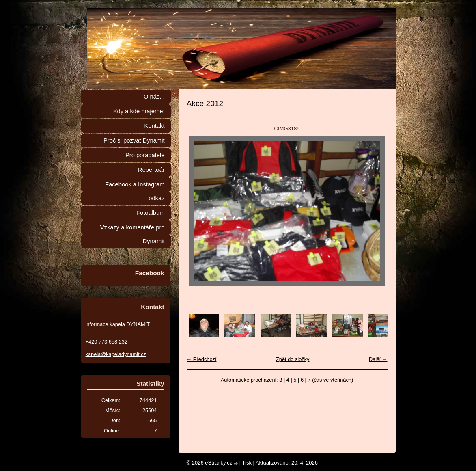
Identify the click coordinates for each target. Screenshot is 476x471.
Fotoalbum (151, 213)
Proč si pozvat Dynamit (134, 140)
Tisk (247, 463)
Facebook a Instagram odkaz (135, 191)
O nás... (154, 97)
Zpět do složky (293, 359)
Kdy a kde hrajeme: (139, 111)
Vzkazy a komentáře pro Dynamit (132, 234)
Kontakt (155, 126)
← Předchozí (202, 359)
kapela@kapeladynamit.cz (116, 354)
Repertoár (151, 170)
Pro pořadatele (145, 155)
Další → (378, 359)
